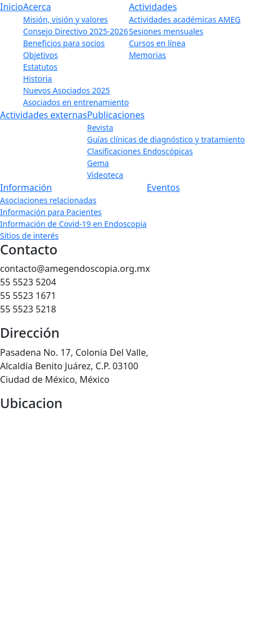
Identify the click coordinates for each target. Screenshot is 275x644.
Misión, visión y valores (66, 19)
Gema (98, 163)
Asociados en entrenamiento (76, 102)
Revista (100, 128)
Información (26, 187)
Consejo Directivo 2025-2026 (76, 31)
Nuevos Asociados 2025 (67, 90)
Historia (37, 79)
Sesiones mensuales (166, 31)
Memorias (147, 55)
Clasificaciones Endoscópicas (140, 151)
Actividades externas (44, 115)
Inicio (12, 7)
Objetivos (40, 55)
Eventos (163, 187)
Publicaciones (116, 115)
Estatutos (40, 67)
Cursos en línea (157, 43)
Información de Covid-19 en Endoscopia (73, 224)
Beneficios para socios (64, 43)
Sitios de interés (29, 236)
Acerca (37, 7)
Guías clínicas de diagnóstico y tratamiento (166, 139)
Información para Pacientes (51, 212)
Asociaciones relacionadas (48, 200)
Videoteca (105, 175)
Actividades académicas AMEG (185, 19)
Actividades (153, 7)
